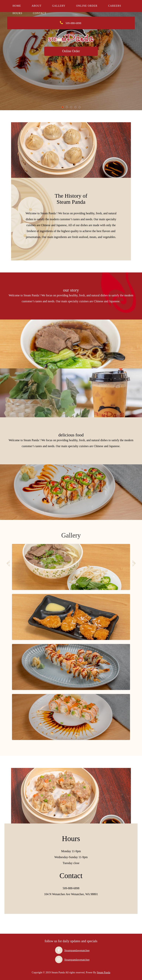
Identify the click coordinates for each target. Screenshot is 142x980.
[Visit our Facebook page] (59, 950)
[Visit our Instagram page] (59, 959)
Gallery (59, 6)
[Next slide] (134, 564)
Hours (17, 13)
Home (17, 6)
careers (115, 6)
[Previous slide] (8, 564)
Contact (40, 13)
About (37, 6)
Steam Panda (103, 972)
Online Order (87, 6)
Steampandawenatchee (77, 950)
